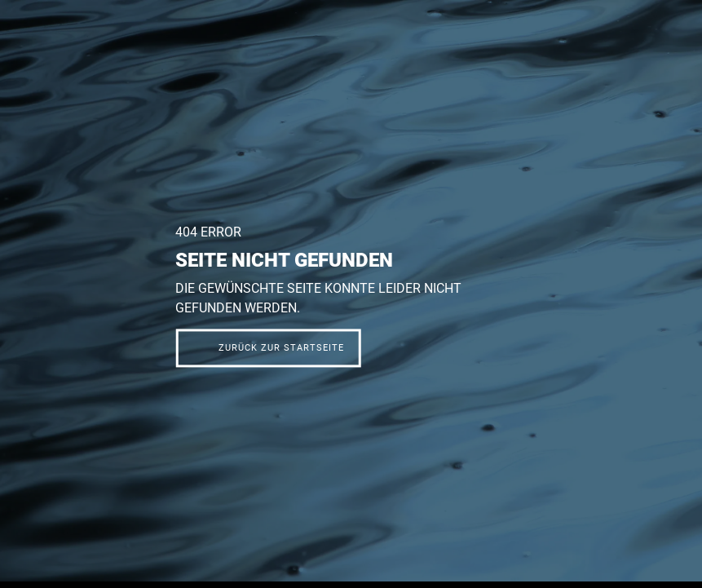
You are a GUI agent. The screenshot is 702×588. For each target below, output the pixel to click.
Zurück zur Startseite (281, 349)
